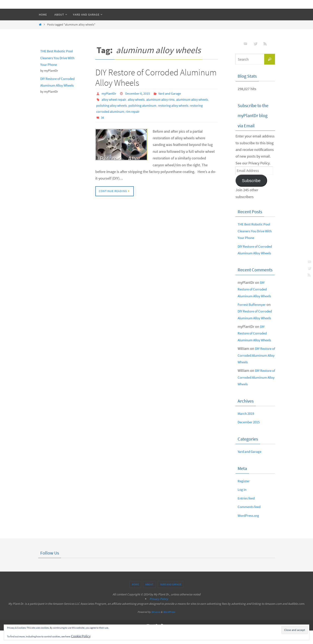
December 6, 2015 (138, 93)
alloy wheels (136, 99)
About (149, 598)
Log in (242, 503)
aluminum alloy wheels (192, 99)
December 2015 (250, 435)
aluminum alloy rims (160, 99)
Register (244, 494)
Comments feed (250, 520)
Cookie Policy (82, 636)
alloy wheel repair (114, 99)
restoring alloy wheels (173, 105)
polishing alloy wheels (112, 105)
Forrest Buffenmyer (253, 311)
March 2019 (247, 427)
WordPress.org (249, 529)
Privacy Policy (159, 612)
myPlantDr (109, 93)
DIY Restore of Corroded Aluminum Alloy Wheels (156, 77)
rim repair (133, 111)
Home (135, 598)
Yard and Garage (170, 93)
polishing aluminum (142, 105)
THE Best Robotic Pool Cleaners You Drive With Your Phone (59, 58)
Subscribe (251, 181)
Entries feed (247, 512)
